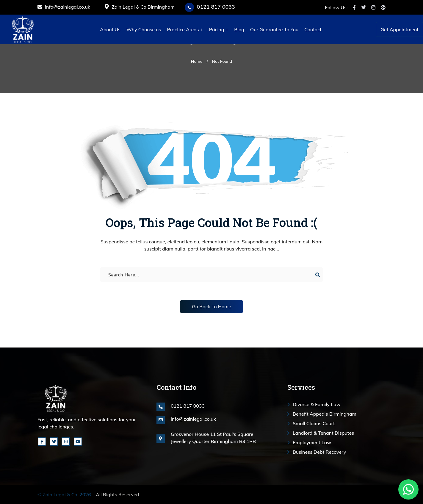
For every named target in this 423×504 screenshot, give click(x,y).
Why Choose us (144, 29)
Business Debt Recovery (319, 452)
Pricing (217, 29)
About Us (110, 29)
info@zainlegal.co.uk (64, 7)
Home (197, 61)
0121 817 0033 (216, 7)
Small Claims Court (314, 423)
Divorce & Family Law (317, 404)
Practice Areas (183, 29)
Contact (313, 29)
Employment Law (312, 442)
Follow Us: (336, 7)
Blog (239, 29)
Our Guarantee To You (274, 29)
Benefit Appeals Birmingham (325, 414)
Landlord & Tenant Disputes (323, 433)
